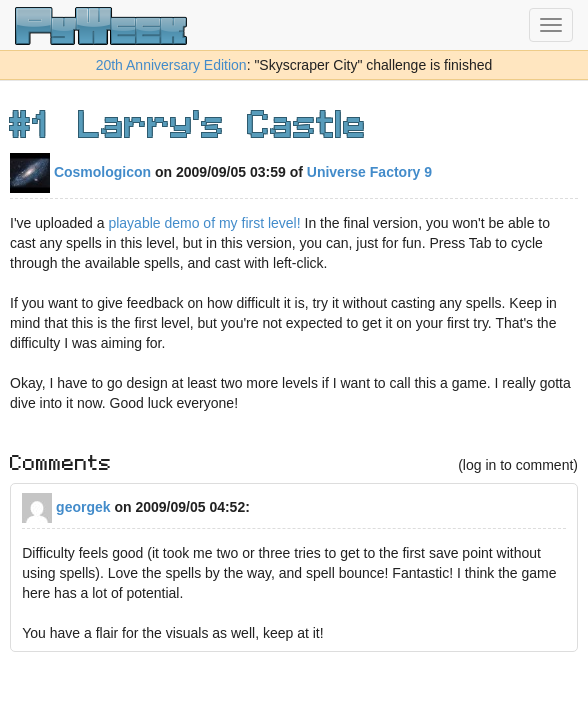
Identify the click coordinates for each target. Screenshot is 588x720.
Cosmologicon (80, 172)
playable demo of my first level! (203, 223)
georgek (66, 507)
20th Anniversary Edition (171, 65)
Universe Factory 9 (369, 172)
